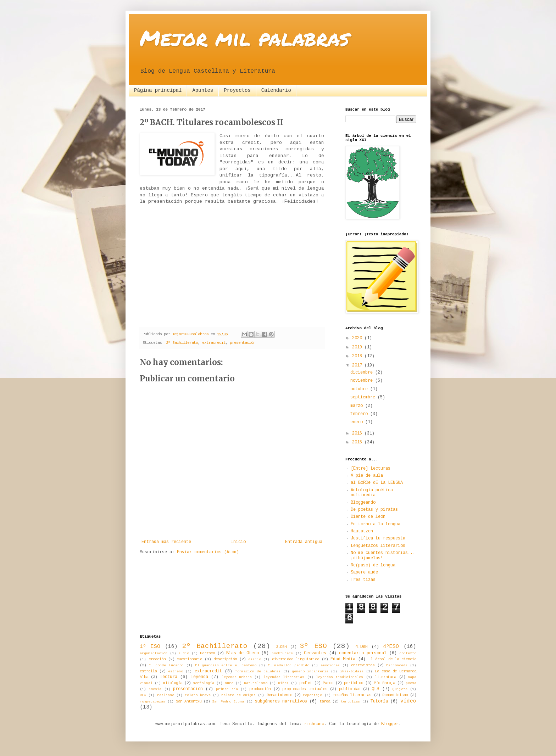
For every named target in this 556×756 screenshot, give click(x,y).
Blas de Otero (243, 653)
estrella (148, 671)
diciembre (363, 373)
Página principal (158, 90)
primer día (227, 689)
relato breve (198, 695)
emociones (330, 666)
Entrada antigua (304, 542)
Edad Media (343, 659)
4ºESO (391, 647)
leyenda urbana (237, 677)
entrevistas (363, 665)
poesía (155, 689)
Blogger (390, 724)
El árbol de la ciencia (392, 659)
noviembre (363, 381)
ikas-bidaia (352, 672)
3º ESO (313, 646)
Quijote (400, 689)
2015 (358, 443)
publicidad (350, 689)
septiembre (364, 397)
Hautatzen (362, 531)
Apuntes (203, 90)
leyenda (199, 677)
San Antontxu (189, 702)
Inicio (238, 542)
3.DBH (281, 647)
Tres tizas (363, 580)
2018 (358, 356)
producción (260, 689)
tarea (325, 702)
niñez (283, 683)
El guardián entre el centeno (226, 666)
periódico (354, 683)
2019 (358, 348)
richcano (314, 724)
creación (157, 659)
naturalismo (256, 683)
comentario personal (363, 653)
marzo (358, 406)
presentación (243, 343)
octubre (360, 389)
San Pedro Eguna (228, 702)
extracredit (214, 343)
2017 (358, 366)
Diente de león (368, 517)
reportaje (312, 695)
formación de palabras (258, 672)
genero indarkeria (310, 672)
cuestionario (189, 659)
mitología (173, 683)
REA (143, 695)
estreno (176, 672)
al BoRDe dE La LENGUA (377, 483)
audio (184, 654)
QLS (375, 689)
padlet (306, 683)
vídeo (408, 701)
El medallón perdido (288, 666)
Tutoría (379, 702)
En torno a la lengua (376, 524)
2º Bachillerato (182, 343)
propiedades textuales (305, 689)
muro (229, 683)
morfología (204, 683)
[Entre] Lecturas (371, 469)
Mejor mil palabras (244, 38)
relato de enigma (238, 695)
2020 (358, 338)
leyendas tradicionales (340, 677)
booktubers (282, 654)
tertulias (350, 702)
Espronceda (397, 666)
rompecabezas (152, 702)
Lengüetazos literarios (378, 546)
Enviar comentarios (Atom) (208, 552)
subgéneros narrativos (281, 702)
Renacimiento (279, 695)
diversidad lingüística (296, 659)
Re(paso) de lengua (373, 565)
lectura (169, 677)
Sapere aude (364, 573)
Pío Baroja (384, 683)
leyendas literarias (284, 677)
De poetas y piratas (374, 510)
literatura (385, 677)
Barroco (207, 653)
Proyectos (237, 90)
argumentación (154, 654)
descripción (225, 659)
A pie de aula (367, 476)
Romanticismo (395, 695)
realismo (166, 695)
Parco (328, 683)
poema (411, 683)
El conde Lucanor (166, 666)
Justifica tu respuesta (378, 539)
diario (255, 660)
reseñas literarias (352, 695)
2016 (358, 434)
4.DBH (362, 647)
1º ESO (150, 647)
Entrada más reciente (166, 542)
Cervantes (315, 653)
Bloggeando (363, 503)
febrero (360, 414)
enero (358, 422)
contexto (408, 654)
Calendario (276, 90)
